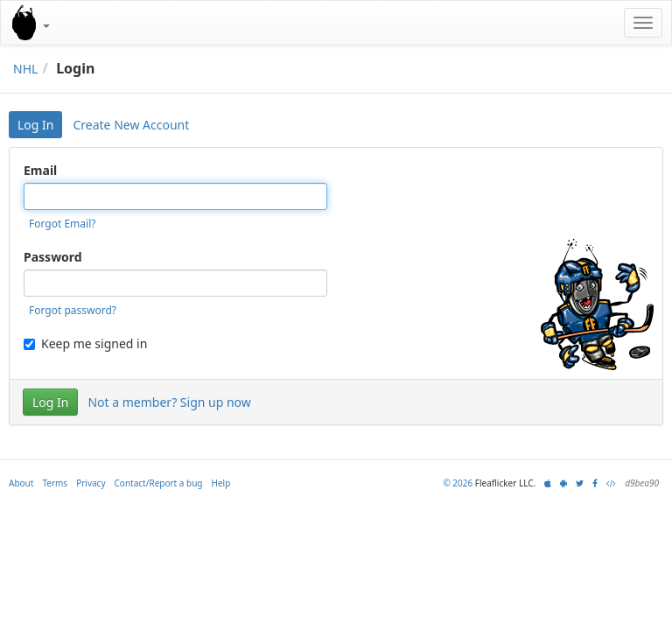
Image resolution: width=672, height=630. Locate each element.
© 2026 (458, 483)
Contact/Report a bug (159, 483)
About (21, 483)
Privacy (91, 483)
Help (221, 483)
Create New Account (131, 125)
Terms (55, 483)
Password (53, 257)
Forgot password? (73, 310)
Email (40, 170)
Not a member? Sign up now (169, 402)
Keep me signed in (85, 343)
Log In (35, 125)
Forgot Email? (62, 224)
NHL (25, 69)
